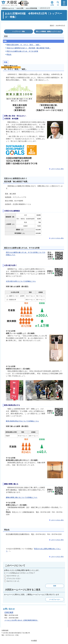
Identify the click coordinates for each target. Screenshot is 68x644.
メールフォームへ (55, 599)
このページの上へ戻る (57, 169)
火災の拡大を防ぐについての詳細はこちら (21, 281)
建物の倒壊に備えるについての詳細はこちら (22, 497)
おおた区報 (20, 8)
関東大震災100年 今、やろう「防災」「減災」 (24, 45)
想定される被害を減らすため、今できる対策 (22, 51)
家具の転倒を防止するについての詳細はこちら (22, 421)
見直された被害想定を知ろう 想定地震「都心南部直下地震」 (29, 48)
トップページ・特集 (18, 31)
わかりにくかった (13, 581)
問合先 (9, 55)
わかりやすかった (13, 576)
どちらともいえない (14, 578)
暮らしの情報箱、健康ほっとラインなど (49, 31)
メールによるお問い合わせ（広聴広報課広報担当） (21, 620)
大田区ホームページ (8, 8)
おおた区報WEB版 (31, 8)
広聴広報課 (9, 612)
